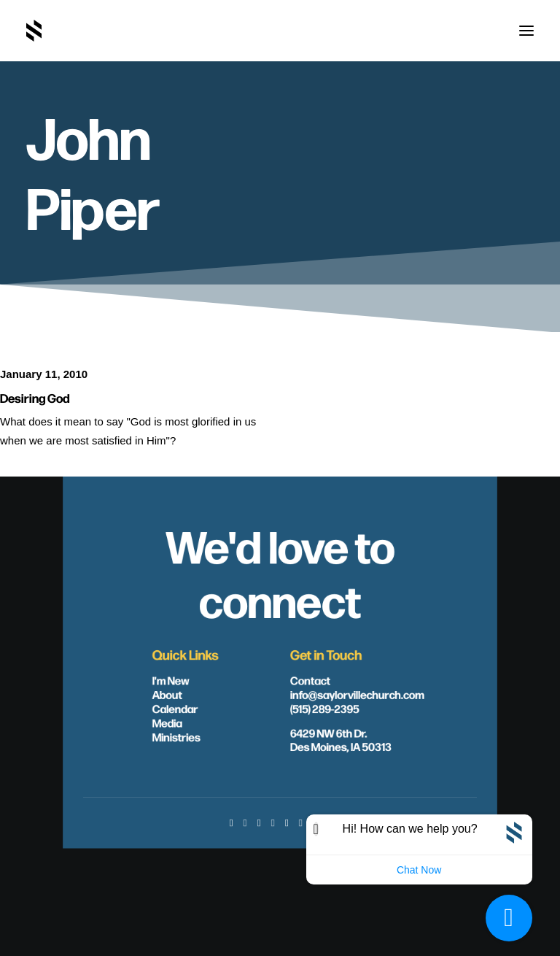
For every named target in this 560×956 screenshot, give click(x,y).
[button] (526, 31)
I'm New (171, 680)
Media (167, 722)
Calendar (175, 708)
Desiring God (35, 397)
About (167, 694)
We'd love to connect (280, 571)
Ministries (176, 737)
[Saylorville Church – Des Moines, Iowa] (34, 31)
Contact (310, 680)
